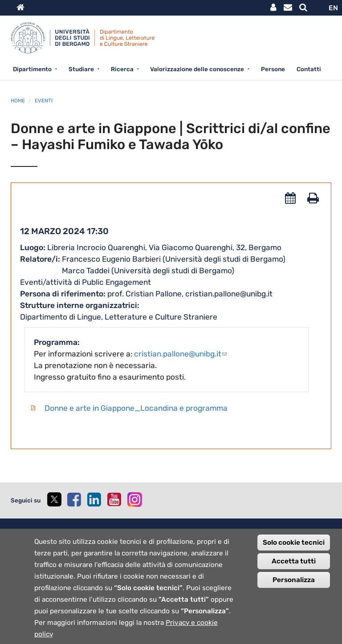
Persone (273, 69)
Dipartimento (32, 69)
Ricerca (122, 69)
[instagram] (135, 500)
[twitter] (54, 500)
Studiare (81, 69)
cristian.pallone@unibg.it (180, 354)
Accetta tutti (294, 567)
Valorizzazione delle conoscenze (197, 69)
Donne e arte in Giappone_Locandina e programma (136, 408)
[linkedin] (94, 499)
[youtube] (114, 499)
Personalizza (294, 585)
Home (18, 101)
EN (333, 8)
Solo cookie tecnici (294, 548)
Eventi (44, 101)
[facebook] (74, 499)
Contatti (309, 69)
